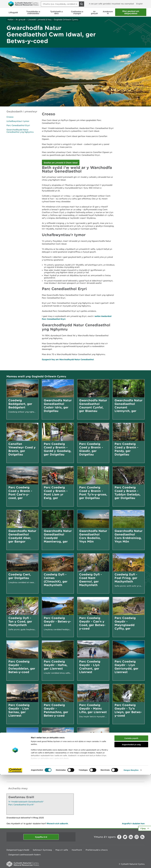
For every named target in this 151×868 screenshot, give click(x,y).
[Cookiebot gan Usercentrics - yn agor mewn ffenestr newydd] (15, 863)
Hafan (11, 20)
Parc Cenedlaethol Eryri (18, 125)
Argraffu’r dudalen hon (133, 823)
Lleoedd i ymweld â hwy (40, 20)
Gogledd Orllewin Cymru (66, 20)
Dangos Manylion (131, 863)
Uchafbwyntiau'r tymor (18, 121)
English (139, 4)
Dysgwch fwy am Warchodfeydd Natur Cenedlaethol (68, 359)
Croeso (10, 117)
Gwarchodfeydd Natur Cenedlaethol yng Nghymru (20, 131)
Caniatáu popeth (131, 831)
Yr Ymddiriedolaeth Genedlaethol (26, 802)
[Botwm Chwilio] (82, 4)
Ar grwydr (21, 20)
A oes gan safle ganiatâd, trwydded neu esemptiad (111, 4)
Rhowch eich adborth (57, 823)
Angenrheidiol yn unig (131, 838)
